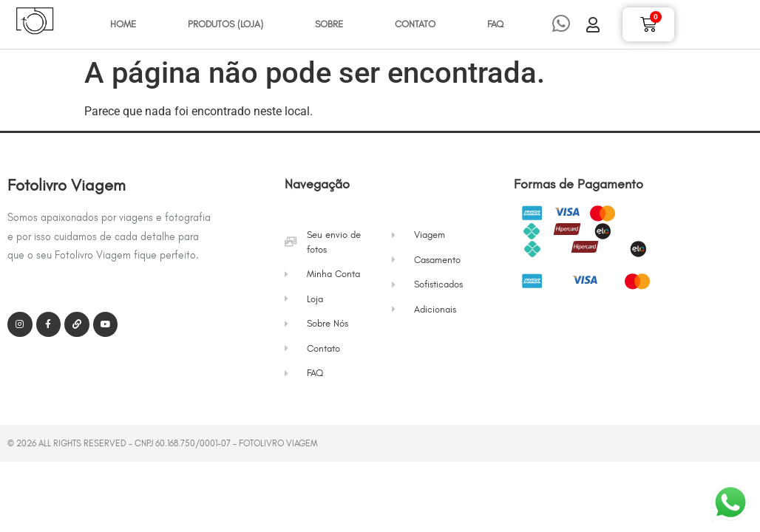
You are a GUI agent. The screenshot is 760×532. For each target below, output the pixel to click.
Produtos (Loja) (225, 24)
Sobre (329, 24)
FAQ (495, 24)
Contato (415, 24)
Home (123, 24)
